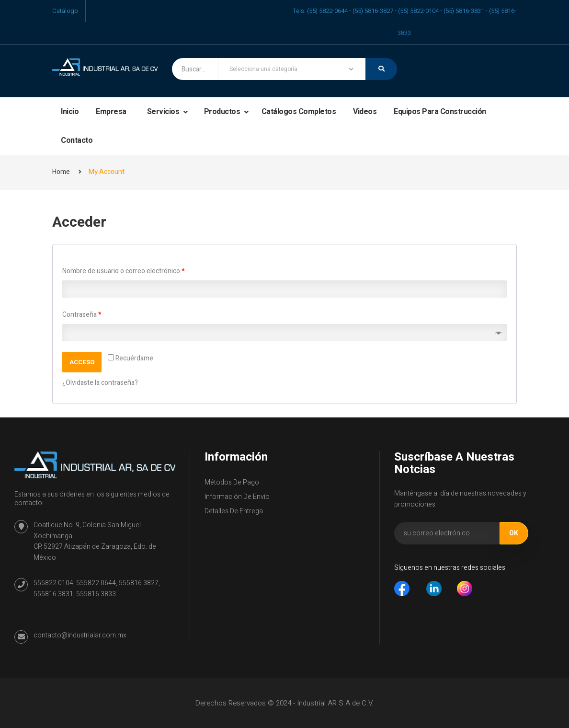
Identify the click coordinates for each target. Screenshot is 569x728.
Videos (365, 112)
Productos (223, 112)
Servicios (164, 112)
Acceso (82, 362)
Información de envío (237, 497)
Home (61, 172)
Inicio (70, 112)
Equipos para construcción (440, 112)
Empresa (111, 112)
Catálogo (65, 11)
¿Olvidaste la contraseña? (100, 383)
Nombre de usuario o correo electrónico (123, 271)
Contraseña (82, 315)
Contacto (77, 140)
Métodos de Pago (232, 482)
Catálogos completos (299, 112)
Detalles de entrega (234, 511)
